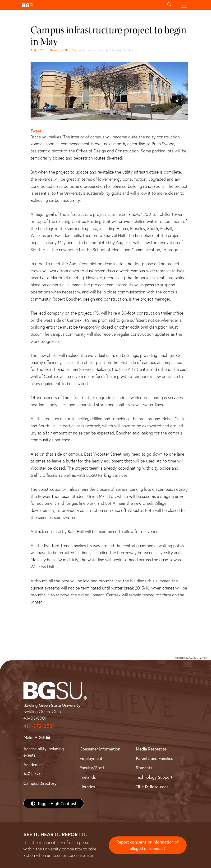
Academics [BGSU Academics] (33, 764)
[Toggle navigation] (184, 5)
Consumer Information (100, 749)
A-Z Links (32, 774)
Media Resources (151, 749)
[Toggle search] (169, 5)
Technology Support (154, 777)
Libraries (87, 787)
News (53, 50)
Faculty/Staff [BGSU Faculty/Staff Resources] (92, 768)
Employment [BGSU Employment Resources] (91, 758)
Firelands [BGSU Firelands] (88, 777)
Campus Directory (40, 783)
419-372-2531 (39, 726)
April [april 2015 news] (34, 50)
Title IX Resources (152, 787)
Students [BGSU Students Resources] (144, 768)
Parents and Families (154, 758)
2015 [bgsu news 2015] (43, 50)
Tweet (36, 131)
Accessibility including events (44, 752)
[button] (91, 5)
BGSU (64, 50)
